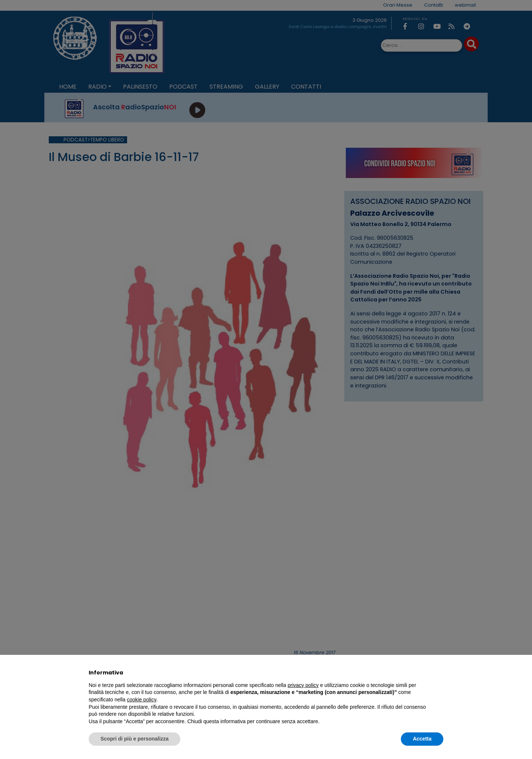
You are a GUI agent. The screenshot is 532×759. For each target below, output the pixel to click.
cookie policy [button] (142, 700)
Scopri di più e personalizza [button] (134, 739)
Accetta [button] (422, 739)
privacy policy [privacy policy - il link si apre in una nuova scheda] (303, 685)
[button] (440, 673)
